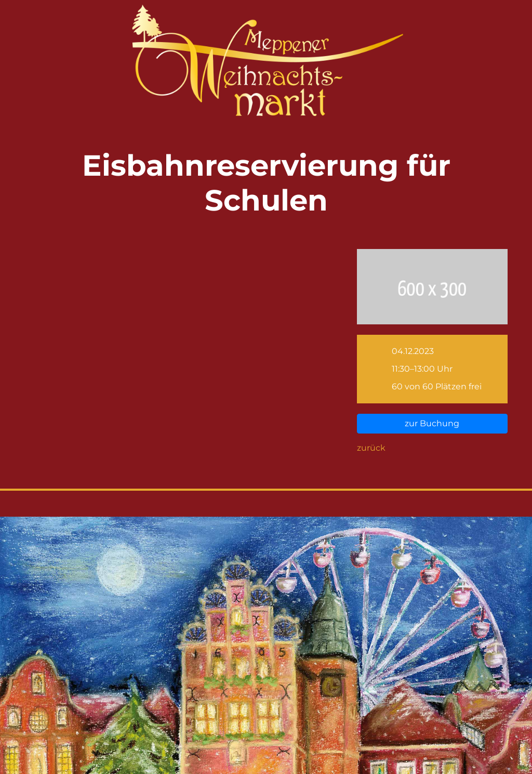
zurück (371, 448)
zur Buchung (432, 423)
